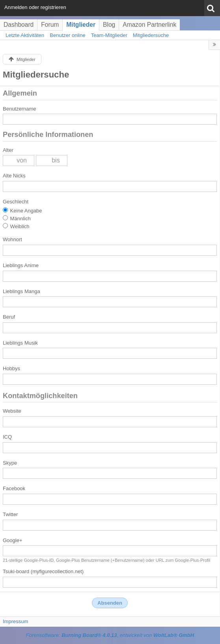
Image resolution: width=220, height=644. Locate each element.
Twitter (10, 514)
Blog (109, 25)
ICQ (7, 437)
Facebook (14, 488)
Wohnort (12, 239)
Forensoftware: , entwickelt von (110, 635)
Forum (50, 25)
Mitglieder (81, 25)
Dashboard (19, 25)
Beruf (9, 317)
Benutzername (20, 109)
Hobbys (11, 368)
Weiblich (16, 226)
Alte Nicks (14, 176)
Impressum (15, 621)
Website (12, 411)
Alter (8, 150)
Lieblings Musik (20, 343)
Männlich (17, 218)
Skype (10, 463)
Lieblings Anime (21, 265)
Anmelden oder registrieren (35, 7)
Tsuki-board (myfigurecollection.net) (43, 571)
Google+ (13, 540)
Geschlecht (16, 202)
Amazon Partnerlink (149, 25)
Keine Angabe (22, 210)
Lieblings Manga (21, 291)
